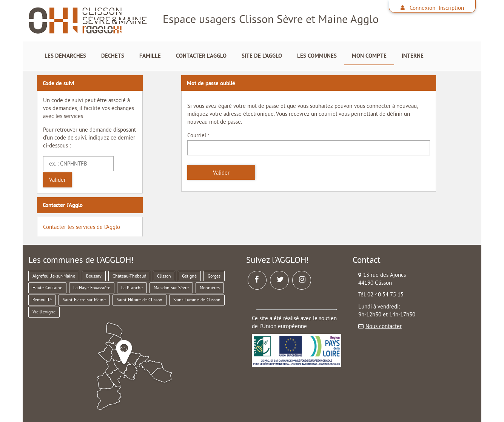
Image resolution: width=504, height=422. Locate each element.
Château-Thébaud (129, 276)
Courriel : (198, 135)
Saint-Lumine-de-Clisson (197, 300)
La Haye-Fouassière (92, 288)
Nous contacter (384, 326)
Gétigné (189, 276)
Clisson (164, 276)
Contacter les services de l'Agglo (82, 227)
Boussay (94, 276)
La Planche (132, 288)
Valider (57, 180)
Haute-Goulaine (47, 288)
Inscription (451, 8)
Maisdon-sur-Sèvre (171, 288)
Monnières (210, 288)
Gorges (214, 276)
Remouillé (42, 300)
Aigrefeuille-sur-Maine (54, 276)
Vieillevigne (44, 312)
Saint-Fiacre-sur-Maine (84, 300)
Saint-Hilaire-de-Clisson (139, 300)
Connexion (422, 8)
